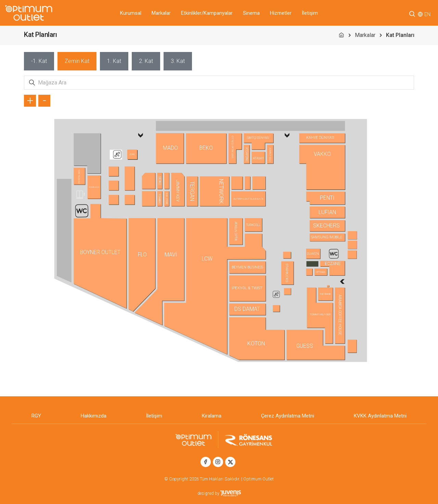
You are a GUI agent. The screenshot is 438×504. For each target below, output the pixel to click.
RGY (36, 416)
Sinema (251, 13)
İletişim (310, 13)
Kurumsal (131, 13)
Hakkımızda (94, 416)
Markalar (161, 13)
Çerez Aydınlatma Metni (288, 416)
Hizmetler (281, 13)
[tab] (39, 61)
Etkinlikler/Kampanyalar (207, 13)
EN (427, 14)
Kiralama (212, 416)
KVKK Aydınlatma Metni (380, 416)
